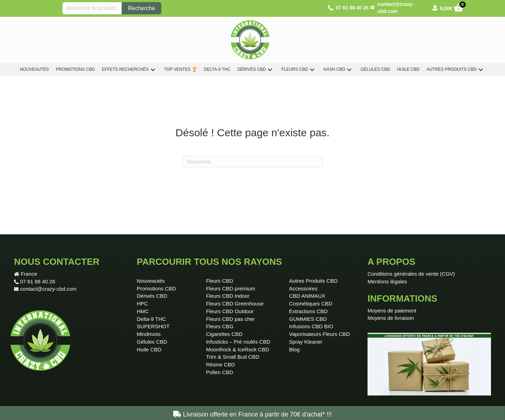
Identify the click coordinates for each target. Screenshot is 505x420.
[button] (153, 70)
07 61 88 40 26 (38, 281)
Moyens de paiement (392, 311)
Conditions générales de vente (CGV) (411, 274)
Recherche (142, 8)
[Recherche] (252, 162)
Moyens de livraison (391, 318)
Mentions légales (387, 281)
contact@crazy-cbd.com (48, 289)
